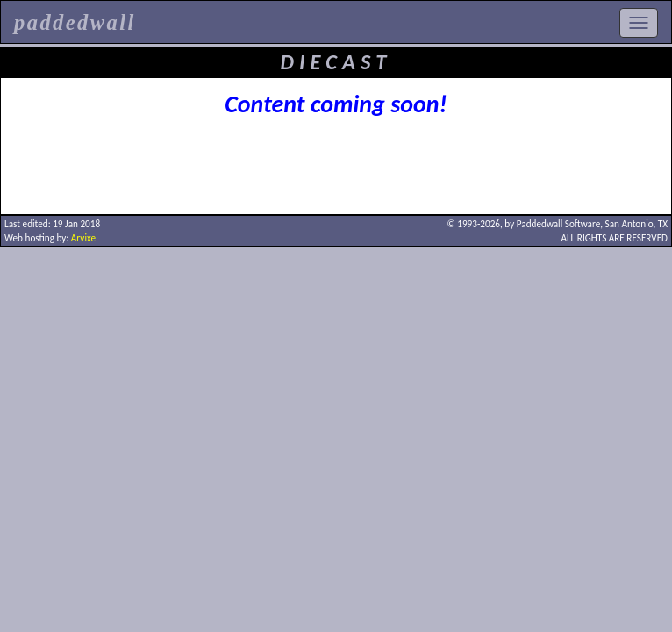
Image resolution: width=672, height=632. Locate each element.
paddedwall (75, 22)
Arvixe (83, 238)
